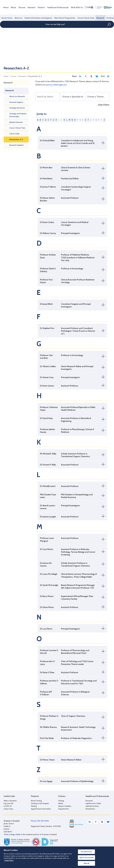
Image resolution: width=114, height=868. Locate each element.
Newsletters (90, 809)
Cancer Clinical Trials (83, 18)
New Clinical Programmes (62, 18)
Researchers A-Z (35, 76)
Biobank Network (16, 122)
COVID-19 (8, 806)
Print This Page (108, 76)
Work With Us (72, 7)
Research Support (16, 102)
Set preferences (86, 852)
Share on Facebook (86, 76)
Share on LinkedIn (80, 76)
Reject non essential (86, 857)
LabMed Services (92, 806)
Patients (39, 7)
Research (30, 7)
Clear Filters (104, 105)
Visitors (62, 796)
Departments (63, 809)
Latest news (8, 809)
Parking (34, 806)
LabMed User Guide (93, 803)
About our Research (17, 96)
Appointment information (41, 809)
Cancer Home (6, 18)
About (13, 7)
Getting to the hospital (40, 803)
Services (21, 7)
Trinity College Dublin (12, 834)
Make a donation (10, 800)
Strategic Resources (17, 108)
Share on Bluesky (97, 76)
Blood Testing (36, 800)
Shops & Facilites (65, 806)
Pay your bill (8, 803)
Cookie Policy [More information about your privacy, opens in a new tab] (9, 860)
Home (6, 7)
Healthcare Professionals (54, 7)
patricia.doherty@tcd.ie (56, 85)
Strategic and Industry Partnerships (18, 115)
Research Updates (16, 145)
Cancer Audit (14, 134)
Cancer (14, 76)
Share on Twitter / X (91, 76)
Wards (61, 803)
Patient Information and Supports (37, 18)
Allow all (86, 863)
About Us (18, 18)
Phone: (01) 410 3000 (40, 821)
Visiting (61, 800)
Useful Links (9, 796)
